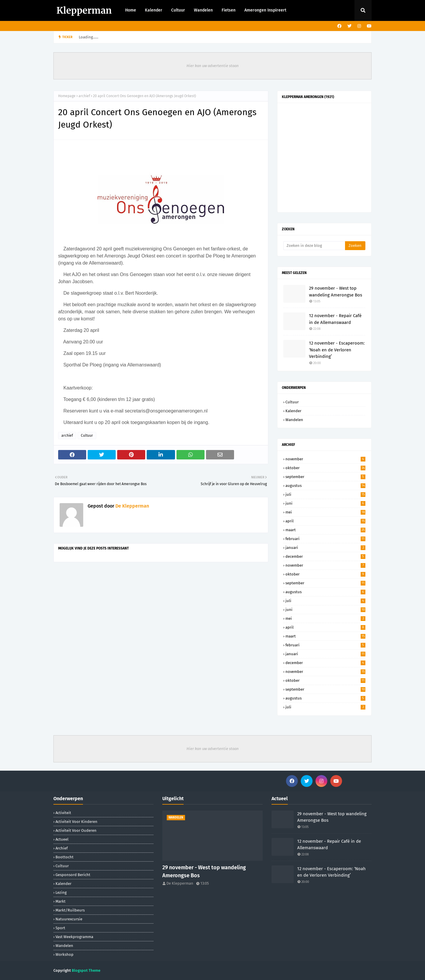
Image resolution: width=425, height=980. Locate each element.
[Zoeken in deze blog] (314, 246)
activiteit (63, 813)
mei (325, 512)
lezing (61, 892)
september (325, 477)
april (325, 521)
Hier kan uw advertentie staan (213, 66)
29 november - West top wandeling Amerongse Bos (336, 292)
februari (325, 539)
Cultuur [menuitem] (178, 10)
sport (60, 928)
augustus (325, 486)
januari (325, 548)
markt (61, 901)
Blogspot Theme (86, 970)
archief (84, 96)
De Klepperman (132, 506)
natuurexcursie (69, 919)
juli (325, 494)
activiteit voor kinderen (76, 822)
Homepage (67, 96)
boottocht (64, 857)
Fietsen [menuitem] (229, 10)
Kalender (293, 411)
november (325, 459)
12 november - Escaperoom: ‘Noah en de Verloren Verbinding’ (337, 350)
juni (325, 503)
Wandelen (294, 420)
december (325, 556)
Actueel (62, 839)
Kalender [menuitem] (154, 10)
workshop (64, 954)
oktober (325, 468)
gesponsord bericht (73, 875)
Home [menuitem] (131, 10)
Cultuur (87, 436)
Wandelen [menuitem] (203, 10)
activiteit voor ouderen (76, 830)
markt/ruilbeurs (70, 910)
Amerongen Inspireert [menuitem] (265, 10)
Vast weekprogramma (74, 937)
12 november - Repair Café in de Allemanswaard (335, 319)
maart (325, 530)
